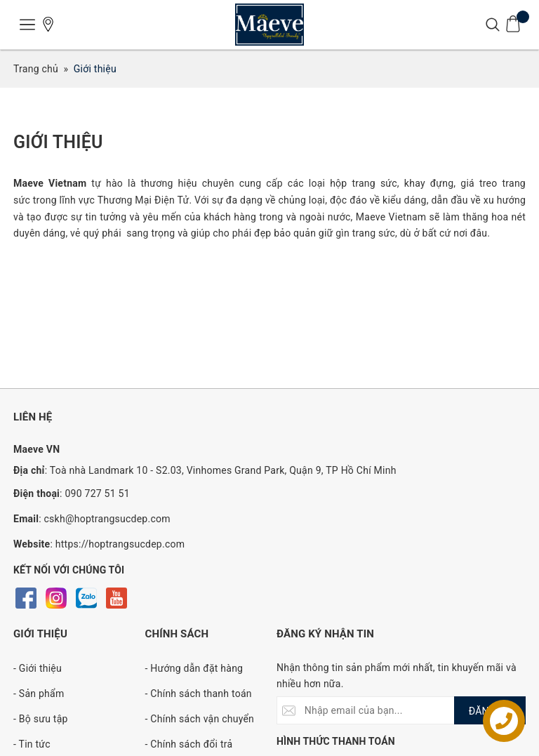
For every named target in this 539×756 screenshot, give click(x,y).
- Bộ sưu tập (41, 719)
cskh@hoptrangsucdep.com (107, 519)
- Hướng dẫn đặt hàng (194, 668)
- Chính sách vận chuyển (200, 719)
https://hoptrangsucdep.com (120, 544)
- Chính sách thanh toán (199, 694)
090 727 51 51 (97, 493)
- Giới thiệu (38, 668)
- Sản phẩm (39, 694)
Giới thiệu (58, 142)
